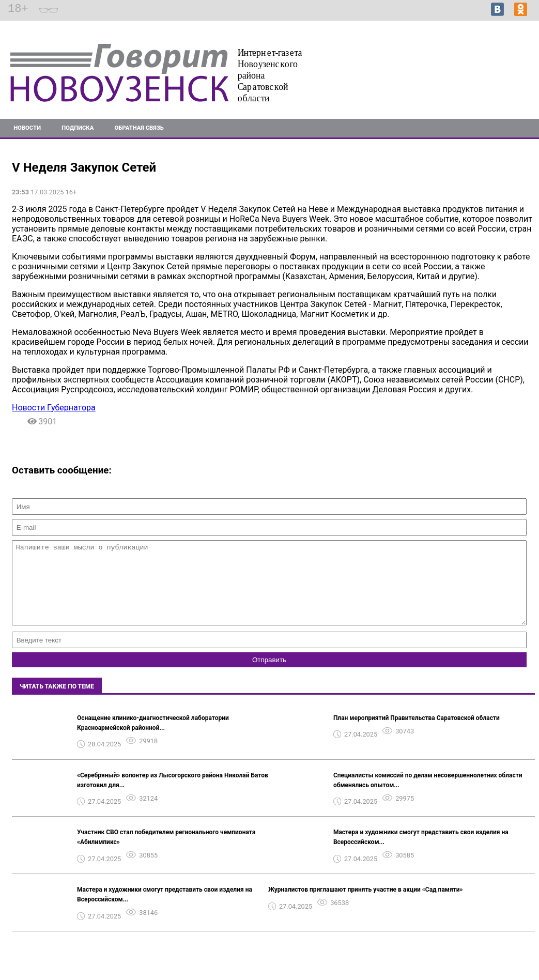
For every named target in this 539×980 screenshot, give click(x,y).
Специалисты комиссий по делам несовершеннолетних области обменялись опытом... (428, 796)
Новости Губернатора (54, 408)
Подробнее (513, 73)
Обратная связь (139, 128)
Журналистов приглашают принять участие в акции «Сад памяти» (366, 905)
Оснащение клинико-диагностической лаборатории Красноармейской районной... (153, 738)
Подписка (78, 128)
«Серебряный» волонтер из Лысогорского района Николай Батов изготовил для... (173, 796)
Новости (27, 128)
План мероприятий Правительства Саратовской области (417, 733)
